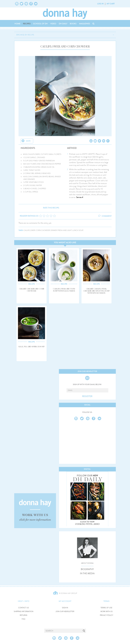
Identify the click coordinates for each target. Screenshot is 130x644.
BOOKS (73, 24)
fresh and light (65, 230)
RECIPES (27, 24)
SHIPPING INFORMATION (24, 612)
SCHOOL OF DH (40, 24)
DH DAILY (63, 24)
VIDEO (53, 24)
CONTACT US (24, 608)
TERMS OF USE (106, 608)
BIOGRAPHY (87, 569)
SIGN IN (65, 608)
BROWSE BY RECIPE (25, 35)
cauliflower (29, 230)
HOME (17, 24)
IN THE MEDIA (87, 573)
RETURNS (24, 615)
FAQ (23, 619)
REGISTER (87, 396)
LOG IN (100, 4)
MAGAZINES (85, 24)
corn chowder (43, 230)
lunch (75, 230)
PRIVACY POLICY (107, 615)
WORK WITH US (107, 612)
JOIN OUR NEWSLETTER (65, 612)
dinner (54, 230)
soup (81, 230)
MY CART (111, 4)
